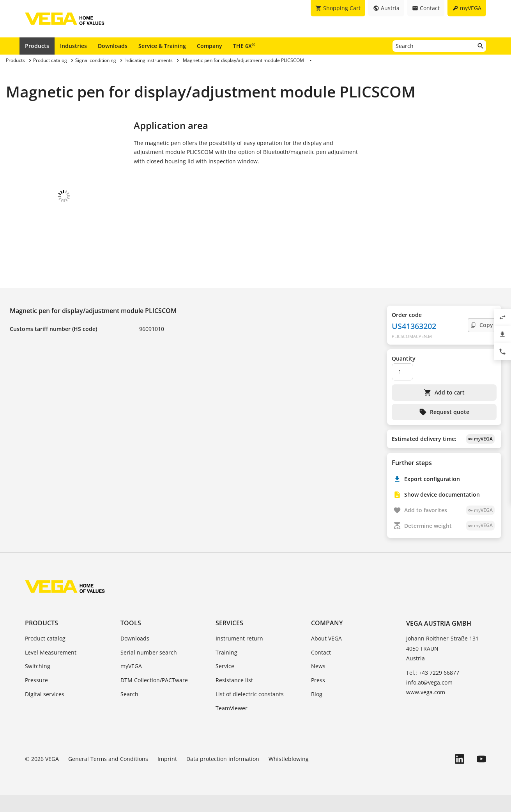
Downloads (113, 46)
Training (226, 670)
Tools (131, 640)
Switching (38, 683)
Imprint (167, 776)
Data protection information (223, 776)
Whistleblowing (289, 776)
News (318, 683)
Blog (317, 711)
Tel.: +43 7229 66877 (433, 690)
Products (37, 46)
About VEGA (326, 655)
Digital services (45, 711)
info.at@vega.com (429, 700)
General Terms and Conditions (108, 776)
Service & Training (162, 46)
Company (210, 46)
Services (229, 640)
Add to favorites (449, 527)
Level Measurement (51, 670)
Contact (321, 670)
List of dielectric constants (250, 711)
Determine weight (449, 543)
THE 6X (244, 46)
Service (225, 683)
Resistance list (234, 697)
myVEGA (131, 683)
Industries (73, 46)
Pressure (36, 697)
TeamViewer (232, 725)
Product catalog (45, 655)
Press (318, 697)
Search (129, 711)
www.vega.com (426, 709)
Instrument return (239, 655)
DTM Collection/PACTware (154, 697)
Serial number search (149, 670)
